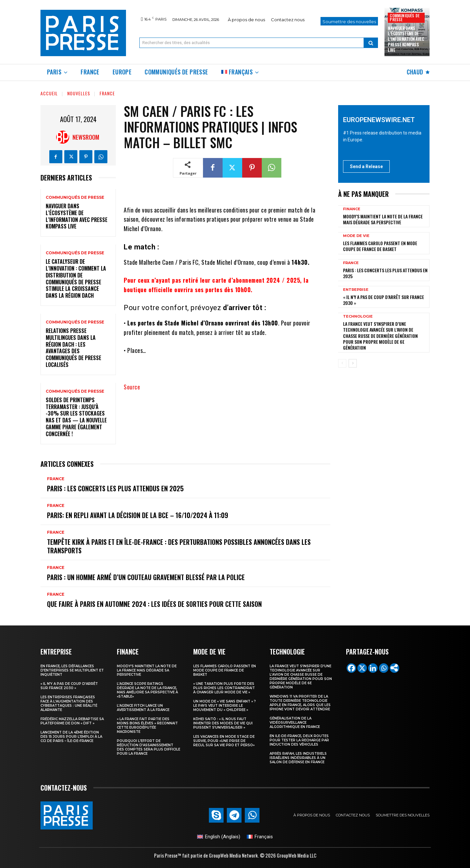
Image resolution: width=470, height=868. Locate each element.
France (107, 93)
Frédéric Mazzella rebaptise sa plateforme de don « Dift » (72, 721)
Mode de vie (356, 236)
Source (132, 387)
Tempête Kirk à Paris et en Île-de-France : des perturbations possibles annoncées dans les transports (179, 546)
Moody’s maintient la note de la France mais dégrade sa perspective (383, 219)
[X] (362, 668)
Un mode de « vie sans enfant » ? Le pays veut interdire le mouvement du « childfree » (225, 706)
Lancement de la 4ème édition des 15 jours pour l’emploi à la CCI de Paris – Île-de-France (71, 737)
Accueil (49, 93)
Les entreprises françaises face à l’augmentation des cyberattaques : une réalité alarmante (69, 703)
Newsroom (86, 137)
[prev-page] (342, 363)
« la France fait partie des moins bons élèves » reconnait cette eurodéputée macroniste (147, 725)
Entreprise (356, 290)
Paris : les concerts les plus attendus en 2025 (115, 488)
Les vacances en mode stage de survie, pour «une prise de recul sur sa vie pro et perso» (224, 741)
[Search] (371, 43)
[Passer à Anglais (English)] (219, 837)
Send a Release (366, 166)
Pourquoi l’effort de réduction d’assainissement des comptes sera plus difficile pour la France (149, 747)
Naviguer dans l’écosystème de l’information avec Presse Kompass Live (406, 39)
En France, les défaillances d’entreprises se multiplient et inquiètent (72, 670)
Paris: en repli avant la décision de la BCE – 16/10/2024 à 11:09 (138, 515)
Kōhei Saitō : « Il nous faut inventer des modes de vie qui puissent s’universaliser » (223, 723)
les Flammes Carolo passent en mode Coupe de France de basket (380, 246)
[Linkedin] (373, 668)
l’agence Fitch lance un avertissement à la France (143, 708)
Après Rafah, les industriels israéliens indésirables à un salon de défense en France (298, 758)
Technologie (358, 316)
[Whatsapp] (384, 668)
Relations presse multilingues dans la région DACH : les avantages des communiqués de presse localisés (73, 348)
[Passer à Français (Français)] (260, 837)
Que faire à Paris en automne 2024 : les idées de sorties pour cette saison (154, 604)
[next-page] (353, 363)
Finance (352, 209)
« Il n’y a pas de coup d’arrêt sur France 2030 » (384, 300)
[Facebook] (351, 668)
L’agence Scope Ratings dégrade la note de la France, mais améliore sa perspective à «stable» (147, 690)
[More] (394, 668)
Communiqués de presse (405, 17)
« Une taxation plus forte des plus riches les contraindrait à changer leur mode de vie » (224, 688)
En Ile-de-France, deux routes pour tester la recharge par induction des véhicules (299, 740)
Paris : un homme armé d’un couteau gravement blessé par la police (146, 577)
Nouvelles (79, 93)
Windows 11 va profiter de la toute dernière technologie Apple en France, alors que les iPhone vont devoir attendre (300, 703)
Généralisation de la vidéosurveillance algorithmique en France (295, 723)
